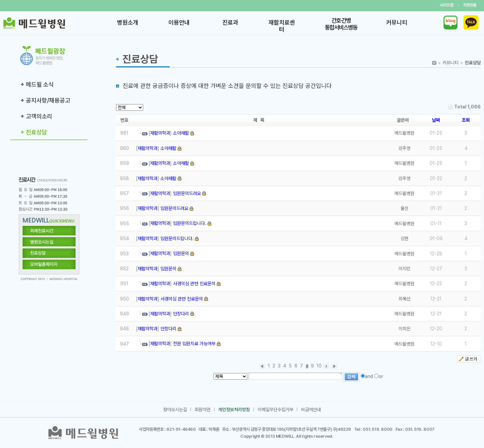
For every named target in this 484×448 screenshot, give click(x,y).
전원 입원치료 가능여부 (194, 344)
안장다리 (181, 314)
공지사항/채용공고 (48, 100)
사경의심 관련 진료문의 (194, 284)
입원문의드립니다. (190, 223)
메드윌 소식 (40, 84)
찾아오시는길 (175, 410)
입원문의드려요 (187, 193)
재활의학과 (160, 133)
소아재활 (181, 133)
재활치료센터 (282, 26)
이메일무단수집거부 (275, 410)
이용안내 (179, 22)
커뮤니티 (397, 22)
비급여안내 (311, 410)
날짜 (436, 120)
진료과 (230, 22)
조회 (466, 120)
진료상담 (36, 132)
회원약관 (203, 410)
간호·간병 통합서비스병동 (341, 24)
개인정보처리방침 (234, 410)
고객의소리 (39, 116)
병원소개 (128, 22)
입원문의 (181, 253)
